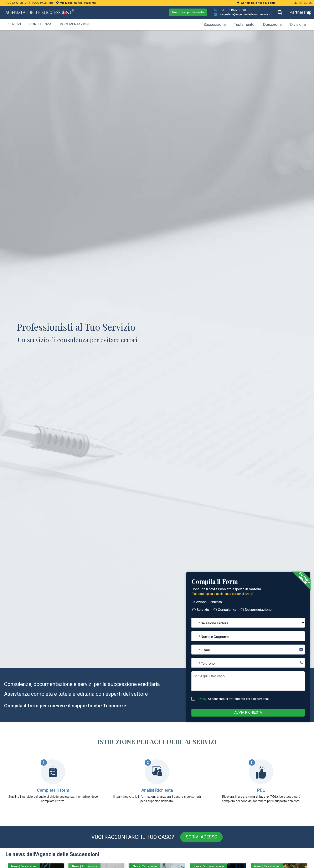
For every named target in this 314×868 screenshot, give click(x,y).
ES (306, 3)
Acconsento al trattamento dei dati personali (233, 699)
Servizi (15, 24)
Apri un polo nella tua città (256, 3)
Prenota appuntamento (188, 12)
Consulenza (41, 24)
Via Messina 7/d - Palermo (76, 3)
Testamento (244, 25)
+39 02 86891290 (233, 10)
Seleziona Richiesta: (207, 602)
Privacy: (202, 699)
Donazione (272, 25)
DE (311, 3)
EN (295, 3)
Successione (215, 25)
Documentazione (75, 24)
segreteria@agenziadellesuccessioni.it (246, 14)
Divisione (298, 25)
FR (301, 3)
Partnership (300, 12)
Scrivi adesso (202, 837)
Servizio (203, 610)
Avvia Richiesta (248, 712)
